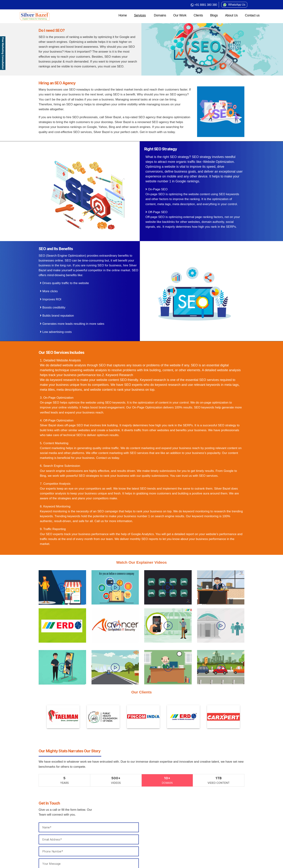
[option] (53, 717)
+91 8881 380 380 (206, 5)
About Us (231, 15)
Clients (198, 15)
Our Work (180, 15)
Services (140, 15)
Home (123, 15)
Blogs (214, 15)
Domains (160, 15)
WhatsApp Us (237, 5)
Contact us (252, 15)
